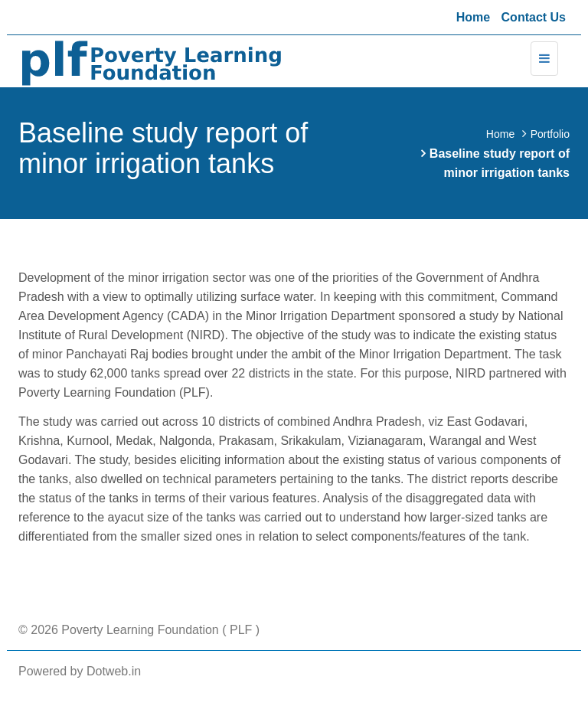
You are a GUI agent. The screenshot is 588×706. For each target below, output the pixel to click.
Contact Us (534, 17)
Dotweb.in (114, 671)
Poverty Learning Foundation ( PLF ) (159, 630)
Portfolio (550, 134)
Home (473, 17)
